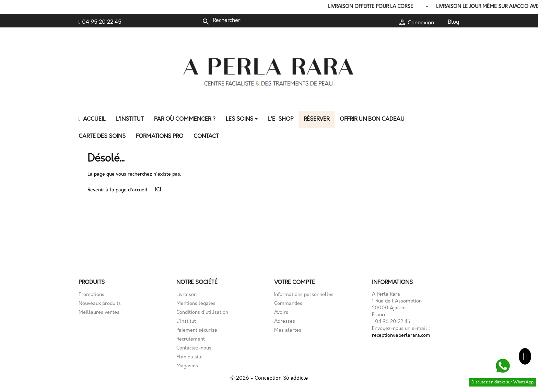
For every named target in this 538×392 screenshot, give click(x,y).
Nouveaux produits (100, 304)
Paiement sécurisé (197, 330)
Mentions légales (196, 304)
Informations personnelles (304, 295)
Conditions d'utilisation (202, 313)
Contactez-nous (194, 348)
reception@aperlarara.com (401, 336)
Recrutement (191, 339)
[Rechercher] (248, 21)
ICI (158, 190)
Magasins (187, 366)
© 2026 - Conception (257, 378)
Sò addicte (295, 378)
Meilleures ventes (99, 313)
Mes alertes (288, 330)
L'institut (186, 322)
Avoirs (281, 313)
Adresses (285, 322)
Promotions (91, 295)
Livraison (186, 295)
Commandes (288, 304)
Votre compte (295, 283)
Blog (454, 22)
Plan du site (190, 357)
